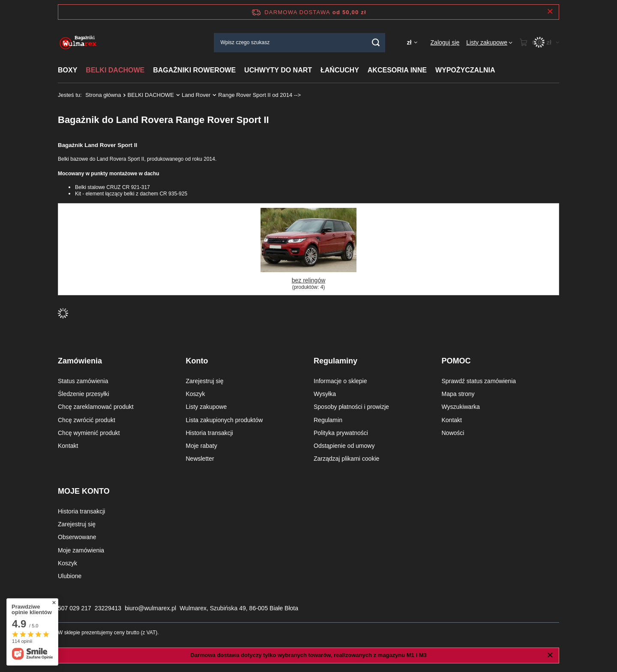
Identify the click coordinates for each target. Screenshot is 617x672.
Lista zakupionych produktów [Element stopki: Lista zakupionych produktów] (225, 420)
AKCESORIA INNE (397, 70)
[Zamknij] (550, 655)
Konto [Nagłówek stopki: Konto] (197, 361)
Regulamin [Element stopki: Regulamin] (328, 420)
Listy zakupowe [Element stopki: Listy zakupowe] (207, 407)
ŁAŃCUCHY (340, 70)
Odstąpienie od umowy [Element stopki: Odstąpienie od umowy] (344, 446)
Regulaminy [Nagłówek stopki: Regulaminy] (335, 361)
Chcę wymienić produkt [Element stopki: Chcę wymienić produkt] (89, 433)
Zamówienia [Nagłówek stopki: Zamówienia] (80, 361)
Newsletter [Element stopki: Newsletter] (200, 459)
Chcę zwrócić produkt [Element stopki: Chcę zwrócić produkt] (87, 420)
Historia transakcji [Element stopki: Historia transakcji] (210, 433)
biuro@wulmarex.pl (150, 608)
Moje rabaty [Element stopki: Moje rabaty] (202, 446)
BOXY (67, 70)
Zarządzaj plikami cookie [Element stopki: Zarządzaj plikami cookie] (346, 459)
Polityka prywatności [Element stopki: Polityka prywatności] (341, 433)
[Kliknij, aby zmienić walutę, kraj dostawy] (412, 43)
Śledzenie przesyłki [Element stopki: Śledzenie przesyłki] (84, 394)
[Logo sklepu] (78, 43)
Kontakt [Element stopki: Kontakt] (68, 446)
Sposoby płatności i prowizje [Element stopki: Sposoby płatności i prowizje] (351, 407)
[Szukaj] (376, 43)
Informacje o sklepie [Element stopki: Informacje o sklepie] (340, 381)
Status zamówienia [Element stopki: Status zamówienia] (83, 381)
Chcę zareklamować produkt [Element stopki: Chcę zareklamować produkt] (96, 407)
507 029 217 (75, 608)
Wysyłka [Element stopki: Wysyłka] (325, 394)
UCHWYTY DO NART (278, 70)
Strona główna (103, 95)
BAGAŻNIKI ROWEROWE (194, 70)
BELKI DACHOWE (115, 70)
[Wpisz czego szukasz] (300, 43)
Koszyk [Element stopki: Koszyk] (196, 394)
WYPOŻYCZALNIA (465, 70)
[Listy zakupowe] (489, 42)
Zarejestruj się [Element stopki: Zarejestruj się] (205, 381)
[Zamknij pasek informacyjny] (550, 12)
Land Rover (196, 95)
